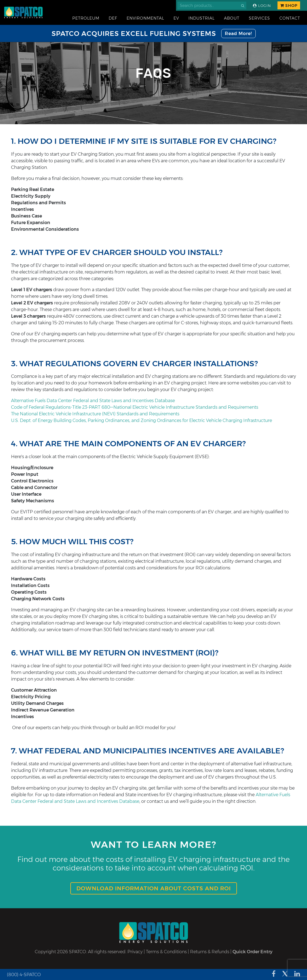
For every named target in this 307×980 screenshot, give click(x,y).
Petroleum (86, 18)
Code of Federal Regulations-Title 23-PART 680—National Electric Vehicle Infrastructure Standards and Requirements (135, 407)
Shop (289, 6)
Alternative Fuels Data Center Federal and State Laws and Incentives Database (93, 401)
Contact (290, 18)
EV (176, 18)
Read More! (238, 34)
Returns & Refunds (210, 952)
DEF (113, 18)
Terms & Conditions (166, 952)
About (232, 18)
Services (259, 18)
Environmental (145, 18)
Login (262, 6)
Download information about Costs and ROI (154, 888)
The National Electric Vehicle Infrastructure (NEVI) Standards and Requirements (95, 414)
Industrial (201, 18)
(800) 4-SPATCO (24, 975)
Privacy (135, 952)
